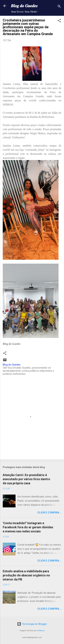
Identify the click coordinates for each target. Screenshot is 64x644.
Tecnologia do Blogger (32, 624)
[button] (59, 21)
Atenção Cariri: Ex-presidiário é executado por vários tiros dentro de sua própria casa (26, 479)
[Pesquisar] (59, 7)
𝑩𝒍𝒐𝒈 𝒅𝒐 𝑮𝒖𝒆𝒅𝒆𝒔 (24, 6)
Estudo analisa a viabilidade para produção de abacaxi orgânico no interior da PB (26, 575)
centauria (41, 631)
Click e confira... (49, 513)
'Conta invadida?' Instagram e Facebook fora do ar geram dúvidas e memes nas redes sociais (28, 527)
